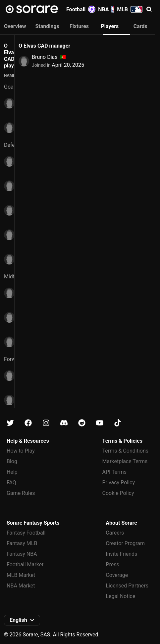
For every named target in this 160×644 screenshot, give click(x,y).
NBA (106, 9)
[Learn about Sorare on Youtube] (100, 423)
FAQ (11, 483)
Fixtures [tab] (79, 26)
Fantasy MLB (22, 543)
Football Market (25, 564)
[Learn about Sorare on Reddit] (82, 423)
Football (81, 9)
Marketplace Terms (125, 461)
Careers (115, 533)
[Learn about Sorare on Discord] (64, 423)
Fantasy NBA (22, 554)
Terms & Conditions (126, 451)
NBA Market (21, 586)
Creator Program (125, 543)
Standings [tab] (47, 26)
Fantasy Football (26, 533)
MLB (130, 9)
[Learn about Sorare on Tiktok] (118, 423)
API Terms (115, 472)
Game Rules (21, 493)
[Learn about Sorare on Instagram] (46, 423)
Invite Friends (121, 554)
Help (12, 472)
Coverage (117, 575)
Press (112, 564)
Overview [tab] (15, 26)
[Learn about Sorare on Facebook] (28, 423)
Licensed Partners (127, 586)
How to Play (21, 451)
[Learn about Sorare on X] (10, 423)
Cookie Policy (118, 493)
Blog (12, 461)
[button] (149, 9)
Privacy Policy (119, 483)
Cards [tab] (140, 26)
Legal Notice (120, 596)
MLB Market (21, 575)
